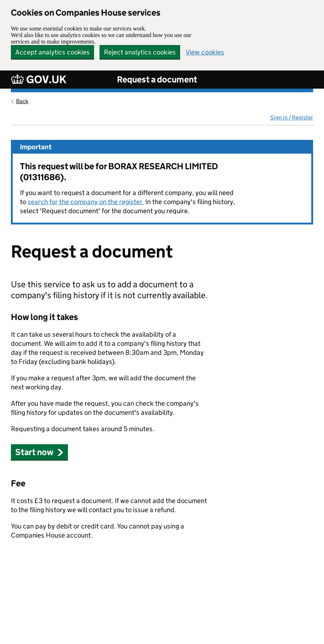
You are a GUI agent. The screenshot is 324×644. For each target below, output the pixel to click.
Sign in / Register (292, 118)
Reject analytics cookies (140, 52)
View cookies (205, 52)
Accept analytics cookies (52, 52)
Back (22, 101)
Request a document (157, 79)
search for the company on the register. (86, 202)
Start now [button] (39, 452)
